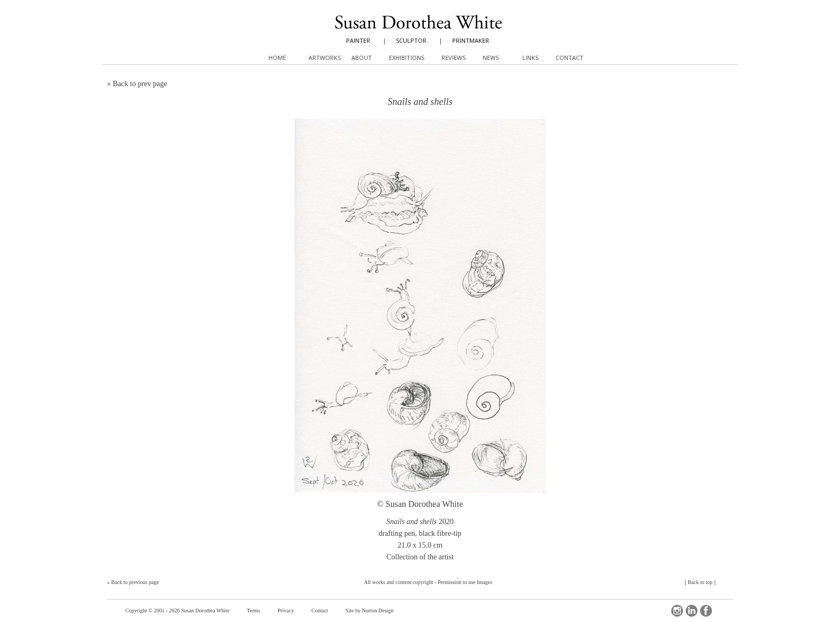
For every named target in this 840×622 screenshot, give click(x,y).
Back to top (700, 582)
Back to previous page (135, 582)
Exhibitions (407, 58)
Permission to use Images (465, 582)
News (491, 58)
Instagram (677, 611)
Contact (320, 610)
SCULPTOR (411, 40)
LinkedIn (692, 611)
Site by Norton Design (370, 610)
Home (277, 58)
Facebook (706, 611)
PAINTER (358, 40)
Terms (254, 610)
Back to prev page (140, 84)
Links (530, 58)
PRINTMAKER (471, 40)
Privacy (286, 610)
